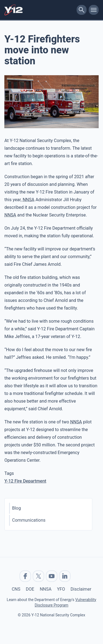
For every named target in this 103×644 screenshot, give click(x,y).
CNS (16, 589)
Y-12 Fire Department (25, 481)
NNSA (46, 589)
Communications (29, 520)
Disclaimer (81, 589)
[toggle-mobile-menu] (94, 10)
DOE (30, 589)
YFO (61, 589)
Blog (16, 508)
